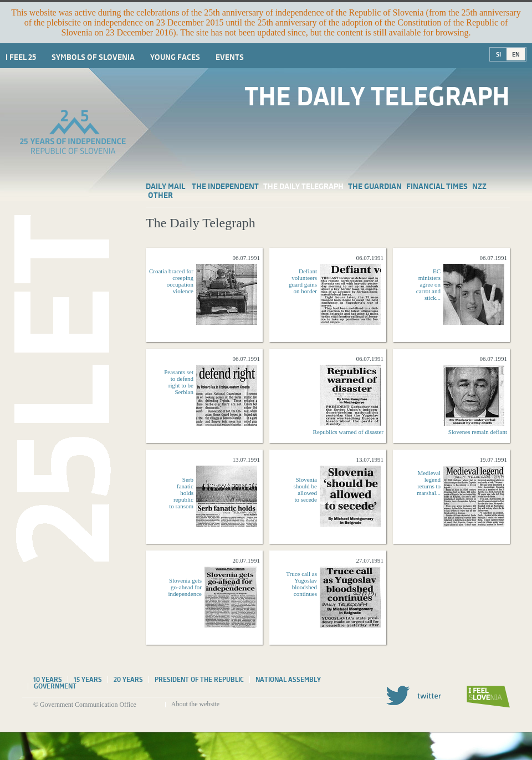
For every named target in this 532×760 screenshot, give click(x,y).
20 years (128, 680)
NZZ (479, 186)
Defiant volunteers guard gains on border (303, 281)
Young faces (175, 57)
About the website (195, 704)
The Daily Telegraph (303, 186)
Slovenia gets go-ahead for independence (185, 587)
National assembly (288, 680)
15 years (88, 680)
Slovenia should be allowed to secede (305, 489)
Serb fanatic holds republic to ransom (181, 493)
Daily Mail (165, 186)
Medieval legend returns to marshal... (429, 483)
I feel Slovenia (488, 697)
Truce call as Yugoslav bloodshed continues (301, 584)
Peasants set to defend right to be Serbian (179, 382)
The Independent (225, 186)
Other (160, 195)
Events (230, 57)
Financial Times (437, 186)
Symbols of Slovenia (93, 57)
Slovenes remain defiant (478, 432)
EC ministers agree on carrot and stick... (428, 284)
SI (498, 54)
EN (516, 54)
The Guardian (375, 186)
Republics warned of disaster (348, 432)
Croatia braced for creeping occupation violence (171, 281)
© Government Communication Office (85, 705)
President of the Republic (199, 680)
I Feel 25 (21, 57)
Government (55, 686)
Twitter (413, 695)
